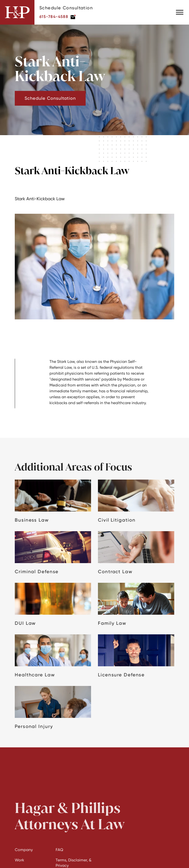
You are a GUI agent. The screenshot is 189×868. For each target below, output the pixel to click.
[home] (17, 12)
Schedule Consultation (50, 98)
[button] (180, 12)
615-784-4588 (54, 17)
